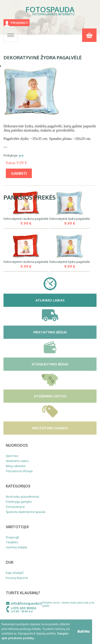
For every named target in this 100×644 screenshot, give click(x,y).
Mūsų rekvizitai (16, 466)
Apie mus (12, 456)
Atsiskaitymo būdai (63, 364)
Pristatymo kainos (64, 428)
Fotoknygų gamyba (19, 502)
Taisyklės (12, 542)
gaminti (19, 173)
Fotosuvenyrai (15, 507)
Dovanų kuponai (17, 578)
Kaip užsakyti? (15, 573)
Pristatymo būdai (64, 332)
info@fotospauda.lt (27, 603)
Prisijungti (19, 23)
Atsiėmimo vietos (65, 396)
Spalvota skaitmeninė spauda (26, 512)
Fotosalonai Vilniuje (19, 471)
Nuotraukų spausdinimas (22, 496)
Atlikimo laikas (66, 300)
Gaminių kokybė (17, 547)
